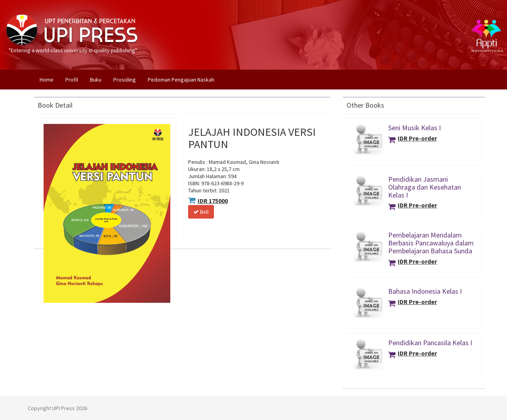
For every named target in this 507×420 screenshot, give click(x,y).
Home (50, 79)
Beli (201, 212)
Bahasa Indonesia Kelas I (425, 291)
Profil (72, 80)
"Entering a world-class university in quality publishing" (73, 20)
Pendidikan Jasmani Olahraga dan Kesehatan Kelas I (425, 187)
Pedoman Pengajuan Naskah (181, 80)
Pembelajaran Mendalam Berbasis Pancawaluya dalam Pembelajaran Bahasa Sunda (431, 243)
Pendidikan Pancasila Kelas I (430, 343)
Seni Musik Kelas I (415, 128)
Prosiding (125, 80)
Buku (96, 80)
